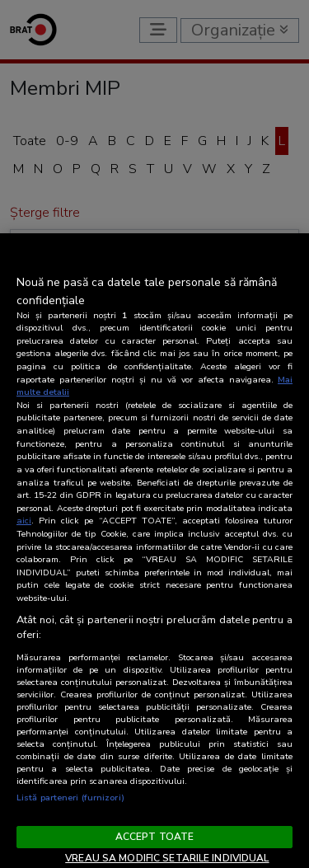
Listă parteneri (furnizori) (70, 798)
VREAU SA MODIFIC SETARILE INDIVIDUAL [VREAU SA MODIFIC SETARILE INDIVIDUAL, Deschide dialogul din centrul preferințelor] (167, 858)
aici (24, 521)
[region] (154, 551)
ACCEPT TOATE (154, 837)
